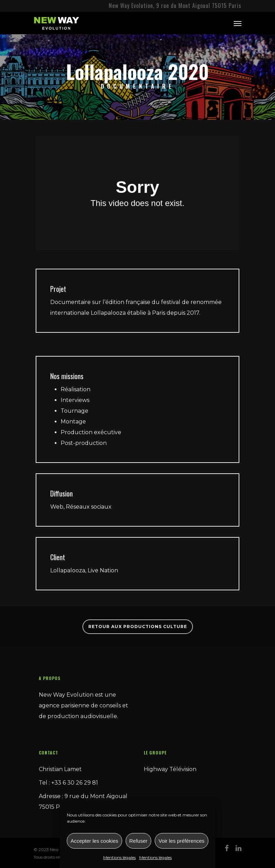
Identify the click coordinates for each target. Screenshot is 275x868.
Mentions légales (119, 857)
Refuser (138, 841)
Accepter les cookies (95, 841)
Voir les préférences (182, 841)
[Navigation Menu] (238, 23)
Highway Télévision (170, 769)
